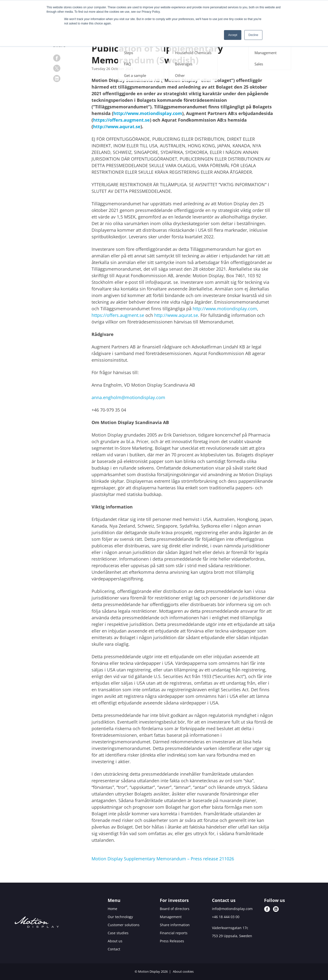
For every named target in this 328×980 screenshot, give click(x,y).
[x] (57, 68)
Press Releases (172, 941)
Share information (175, 925)
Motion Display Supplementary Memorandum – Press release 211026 (163, 859)
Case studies (118, 933)
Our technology (120, 917)
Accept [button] (233, 35)
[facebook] (57, 58)
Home (112, 909)
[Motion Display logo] (37, 923)
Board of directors (175, 909)
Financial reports (174, 933)
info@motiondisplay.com (232, 909)
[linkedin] (57, 79)
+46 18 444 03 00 (226, 917)
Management (171, 917)
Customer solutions (124, 925)
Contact (114, 949)
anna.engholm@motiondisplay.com (128, 397)
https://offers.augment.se (121, 120)
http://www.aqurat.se (117, 127)
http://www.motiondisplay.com (148, 113)
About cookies (183, 971)
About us (115, 941)
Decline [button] (253, 35)
